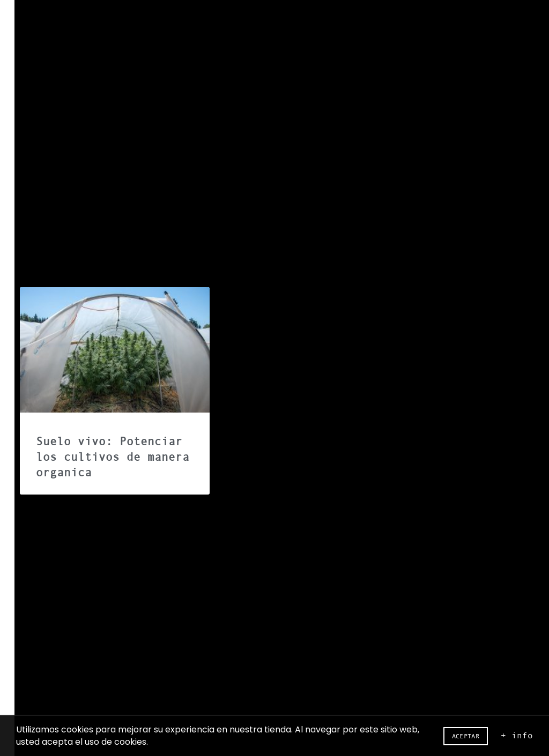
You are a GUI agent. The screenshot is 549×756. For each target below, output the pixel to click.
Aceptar (466, 736)
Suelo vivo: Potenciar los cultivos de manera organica (113, 457)
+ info (517, 735)
